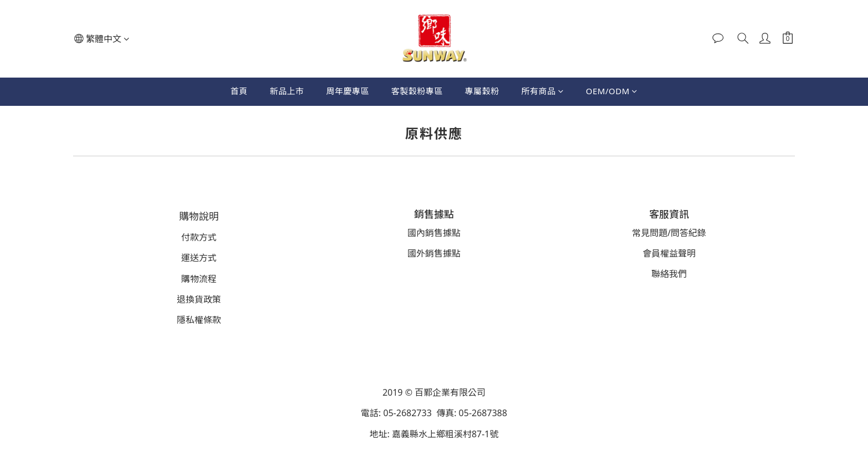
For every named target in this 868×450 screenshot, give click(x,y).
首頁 (239, 91)
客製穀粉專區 (417, 91)
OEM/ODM (612, 91)
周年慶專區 (348, 91)
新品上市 (287, 91)
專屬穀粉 (482, 91)
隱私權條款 (199, 320)
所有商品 (543, 91)
